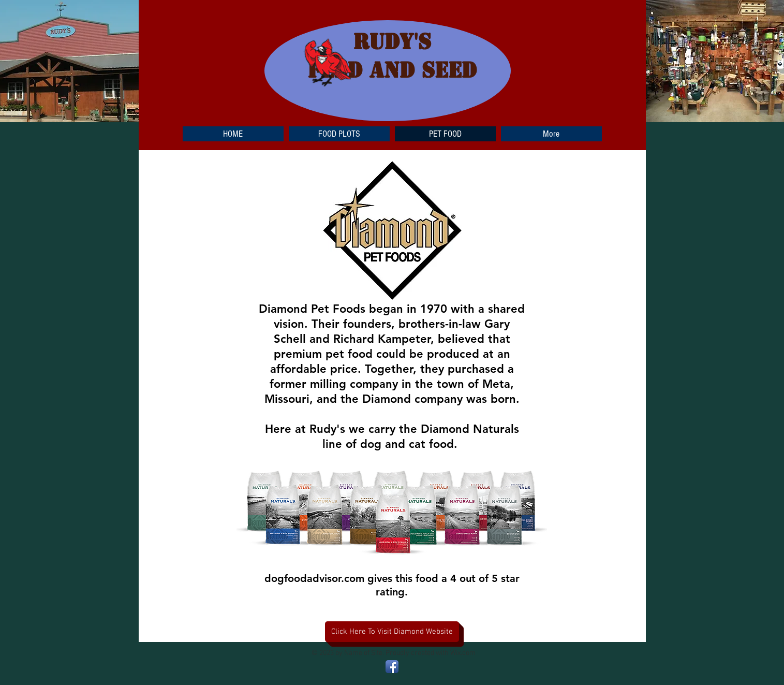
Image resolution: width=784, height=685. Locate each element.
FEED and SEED (392, 70)
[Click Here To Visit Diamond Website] (392, 632)
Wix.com (463, 653)
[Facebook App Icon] (392, 667)
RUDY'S (392, 42)
